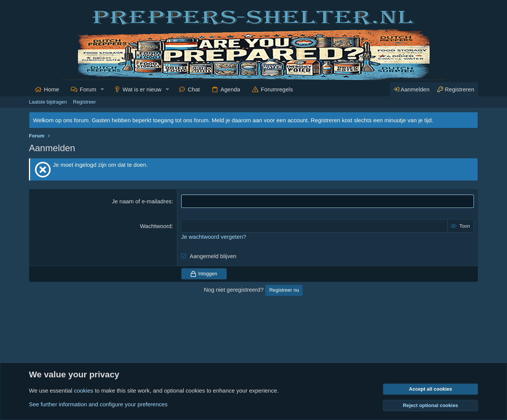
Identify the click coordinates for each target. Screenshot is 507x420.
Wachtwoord (156, 226)
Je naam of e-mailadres (142, 201)
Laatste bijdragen (48, 102)
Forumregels (277, 89)
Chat (194, 89)
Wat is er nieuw (142, 89)
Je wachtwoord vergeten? (214, 237)
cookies (84, 390)
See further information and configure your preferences (98, 404)
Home (51, 89)
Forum (88, 89)
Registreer (84, 102)
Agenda (230, 89)
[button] (102, 89)
